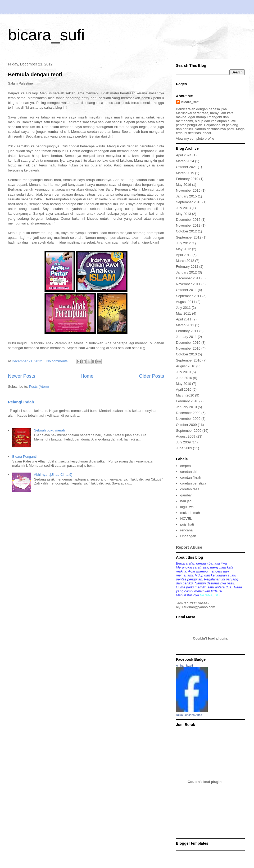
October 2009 (186, 425)
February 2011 (187, 331)
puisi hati (187, 524)
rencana (186, 530)
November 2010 (188, 348)
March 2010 (185, 395)
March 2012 (185, 261)
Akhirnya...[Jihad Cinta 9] (53, 475)
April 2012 (184, 255)
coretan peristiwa (193, 483)
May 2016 (183, 185)
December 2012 (188, 220)
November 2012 (188, 225)
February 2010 (187, 401)
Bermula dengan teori (35, 74)
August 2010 (186, 366)
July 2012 (183, 243)
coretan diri (189, 472)
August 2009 (186, 436)
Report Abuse (189, 547)
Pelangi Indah (21, 402)
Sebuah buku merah (49, 430)
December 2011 (188, 278)
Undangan (188, 536)
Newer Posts (22, 376)
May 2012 (183, 249)
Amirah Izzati (184, 666)
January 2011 (186, 337)
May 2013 (183, 214)
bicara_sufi (46, 35)
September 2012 (189, 237)
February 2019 (187, 179)
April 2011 (184, 319)
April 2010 (184, 389)
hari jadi (186, 501)
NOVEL (186, 519)
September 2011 (189, 296)
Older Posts (151, 376)
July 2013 (183, 208)
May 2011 (183, 313)
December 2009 (188, 413)
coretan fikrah (191, 477)
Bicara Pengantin (25, 457)
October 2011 (186, 290)
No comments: (58, 361)
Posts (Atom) (39, 387)
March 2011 (185, 325)
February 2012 (187, 266)
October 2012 (186, 231)
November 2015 (188, 190)
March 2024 (185, 161)
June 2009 (184, 448)
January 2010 (186, 407)
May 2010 (183, 384)
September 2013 (189, 202)
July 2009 (183, 442)
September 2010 (189, 360)
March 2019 (185, 173)
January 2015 (186, 196)
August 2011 (186, 302)
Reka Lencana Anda (189, 715)
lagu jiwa (187, 507)
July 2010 (183, 372)
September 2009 (189, 431)
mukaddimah (190, 513)
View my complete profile (195, 138)
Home (87, 376)
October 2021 (186, 167)
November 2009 (188, 419)
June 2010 (184, 378)
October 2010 (186, 354)
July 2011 (183, 308)
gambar (186, 495)
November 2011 (188, 284)
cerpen (185, 466)
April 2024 (184, 155)
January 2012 (186, 272)
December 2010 (188, 343)
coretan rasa (190, 489)
